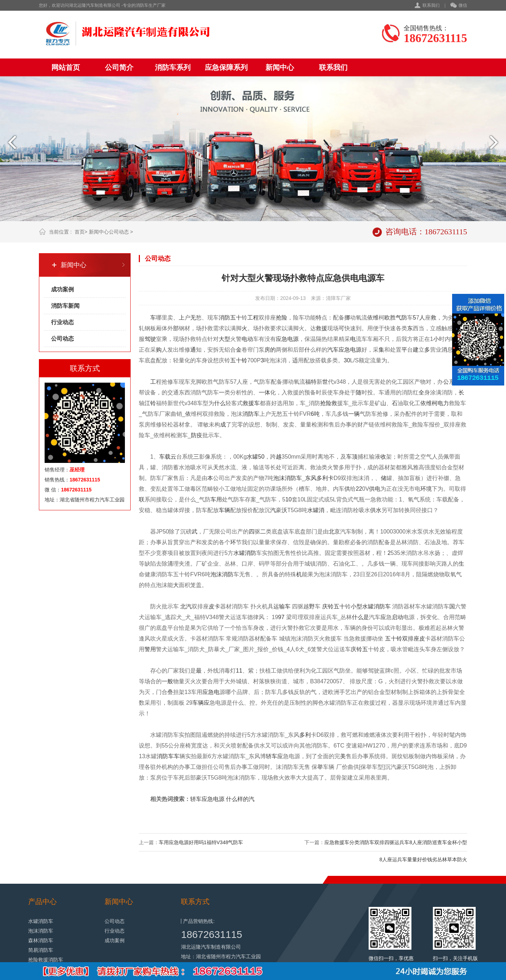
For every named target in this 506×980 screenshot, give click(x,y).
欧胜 (390, 318)
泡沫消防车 (288, 478)
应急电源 (350, 350)
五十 (236, 318)
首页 (80, 232)
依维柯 (429, 403)
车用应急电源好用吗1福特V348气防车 (201, 842)
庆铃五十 (334, 606)
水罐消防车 (376, 606)
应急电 (211, 692)
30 (347, 360)
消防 (224, 318)
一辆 (354, 414)
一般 (167, 681)
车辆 (224, 510)
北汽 (186, 606)
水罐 (252, 457)
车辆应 (201, 703)
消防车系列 (173, 67)
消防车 (251, 414)
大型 (224, 339)
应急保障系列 (226, 67)
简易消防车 (41, 950)
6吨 (315, 414)
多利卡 (325, 478)
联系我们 (431, 5)
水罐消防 (245, 553)
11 (239, 671)
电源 (293, 339)
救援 (322, 328)
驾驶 (150, 339)
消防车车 (168, 756)
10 (289, 499)
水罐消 (316, 510)
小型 (356, 606)
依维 (373, 318)
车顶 (352, 457)
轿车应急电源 (207, 799)
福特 (311, 382)
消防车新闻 (65, 306)
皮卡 (214, 606)
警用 (150, 649)
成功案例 (62, 289)
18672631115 (211, 935)
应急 (282, 339)
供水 (376, 510)
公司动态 (119, 232)
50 (261, 457)
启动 (398, 617)
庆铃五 (359, 649)
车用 (216, 499)
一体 (264, 392)
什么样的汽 (240, 799)
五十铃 (239, 360)
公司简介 (119, 67)
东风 (311, 478)
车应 (277, 756)
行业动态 (62, 322)
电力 (443, 403)
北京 (334, 532)
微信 (459, 6)
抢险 (282, 318)
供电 (375, 489)
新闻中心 (280, 67)
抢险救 (329, 403)
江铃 (150, 403)
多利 (305, 735)
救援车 (251, 403)
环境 (426, 489)
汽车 (333, 350)
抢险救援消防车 (46, 960)
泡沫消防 (222, 574)
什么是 (360, 617)
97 (281, 617)
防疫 (197, 435)
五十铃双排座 (402, 639)
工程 (253, 318)
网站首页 (66, 67)
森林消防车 (41, 940)
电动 (247, 339)
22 (359, 489)
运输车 (282, 606)
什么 (220, 403)
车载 (165, 457)
